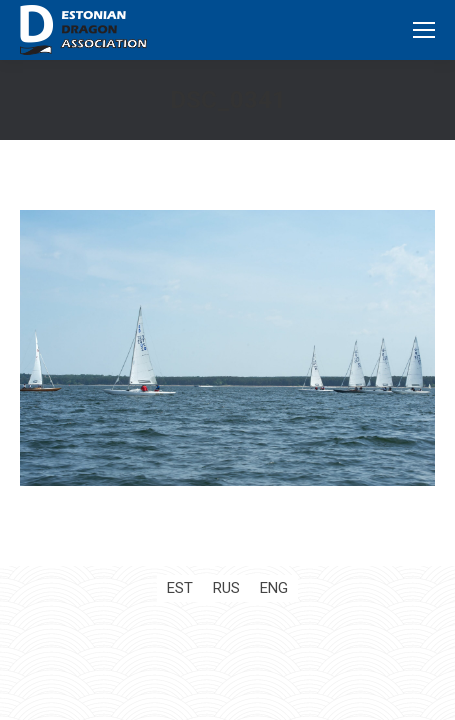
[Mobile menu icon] (424, 30)
